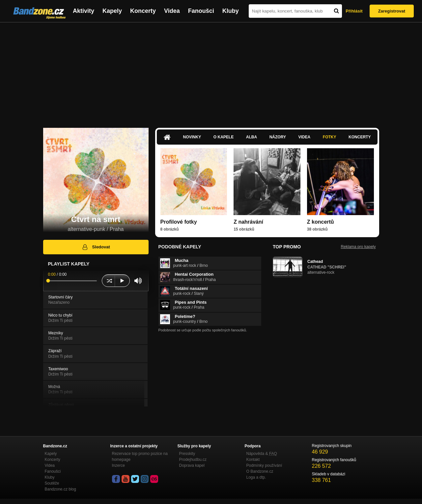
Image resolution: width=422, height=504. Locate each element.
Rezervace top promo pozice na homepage (140, 457)
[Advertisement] (211, 72)
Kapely (112, 11)
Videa (172, 11)
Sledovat (96, 247)
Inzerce (118, 465)
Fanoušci (201, 11)
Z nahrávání (248, 222)
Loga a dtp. (256, 477)
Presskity (187, 454)
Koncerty (143, 11)
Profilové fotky (179, 222)
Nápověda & (262, 454)
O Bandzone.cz (260, 471)
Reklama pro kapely (358, 247)
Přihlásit (354, 11)
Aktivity (84, 11)
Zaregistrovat (392, 11)
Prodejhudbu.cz (193, 460)
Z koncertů (321, 222)
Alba (252, 137)
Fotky (330, 137)
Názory (278, 137)
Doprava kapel (192, 465)
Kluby (231, 11)
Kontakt (253, 460)
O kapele (224, 137)
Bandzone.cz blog (60, 489)
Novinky (192, 137)
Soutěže (52, 483)
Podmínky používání (264, 465)
